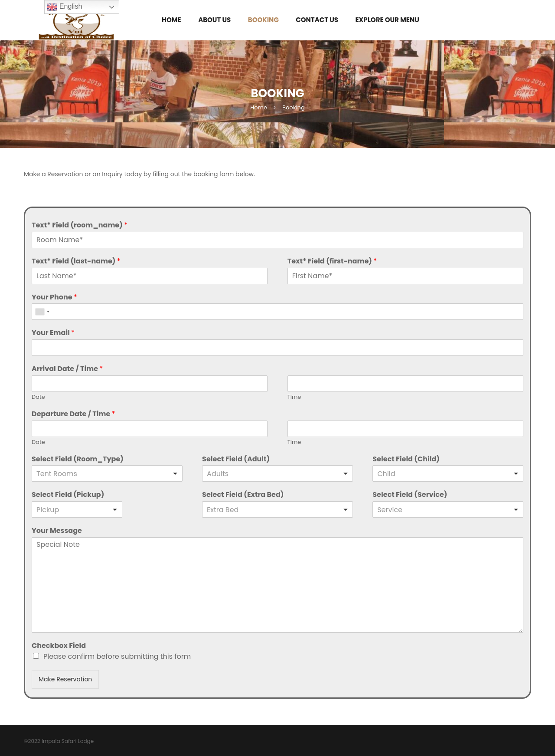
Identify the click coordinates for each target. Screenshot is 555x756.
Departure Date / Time (73, 414)
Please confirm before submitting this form (117, 656)
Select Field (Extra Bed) (243, 495)
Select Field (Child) (406, 459)
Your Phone (54, 297)
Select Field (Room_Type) (78, 459)
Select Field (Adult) (236, 459)
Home (259, 107)
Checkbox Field (59, 646)
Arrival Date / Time (67, 369)
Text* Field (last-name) (76, 261)
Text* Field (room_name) (80, 225)
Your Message (57, 531)
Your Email (53, 333)
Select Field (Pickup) (68, 495)
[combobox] (42, 312)
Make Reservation (65, 679)
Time (294, 397)
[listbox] (107, 473)
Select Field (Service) (410, 495)
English (64, 7)
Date (38, 397)
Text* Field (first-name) (332, 261)
